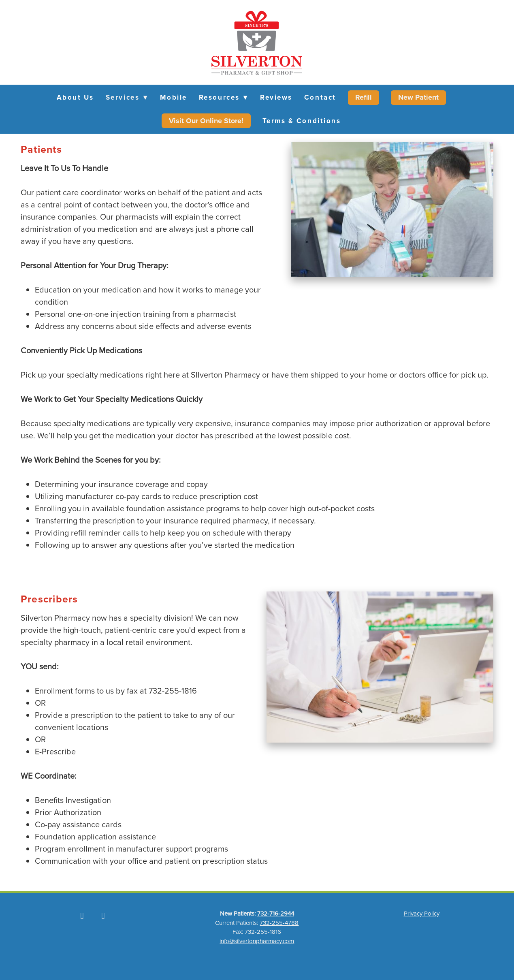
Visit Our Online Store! (206, 121)
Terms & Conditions (302, 121)
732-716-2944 (276, 913)
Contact (320, 97)
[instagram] (103, 916)
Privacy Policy (422, 913)
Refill (364, 97)
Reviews (276, 97)
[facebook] (82, 916)
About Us (75, 97)
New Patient (418, 97)
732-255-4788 (279, 923)
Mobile (174, 97)
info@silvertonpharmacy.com (257, 941)
